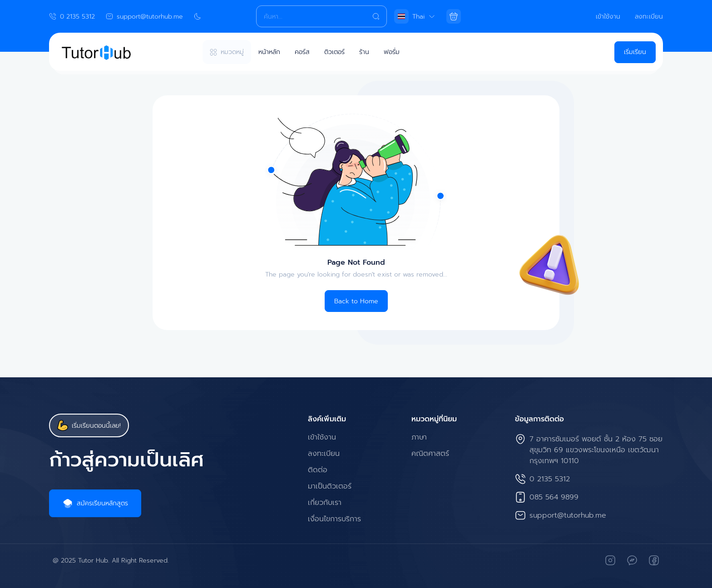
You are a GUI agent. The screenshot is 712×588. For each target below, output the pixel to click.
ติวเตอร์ (334, 52)
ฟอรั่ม (392, 52)
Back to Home (356, 301)
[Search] (321, 16)
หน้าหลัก (269, 52)
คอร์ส (302, 52)
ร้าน (364, 52)
